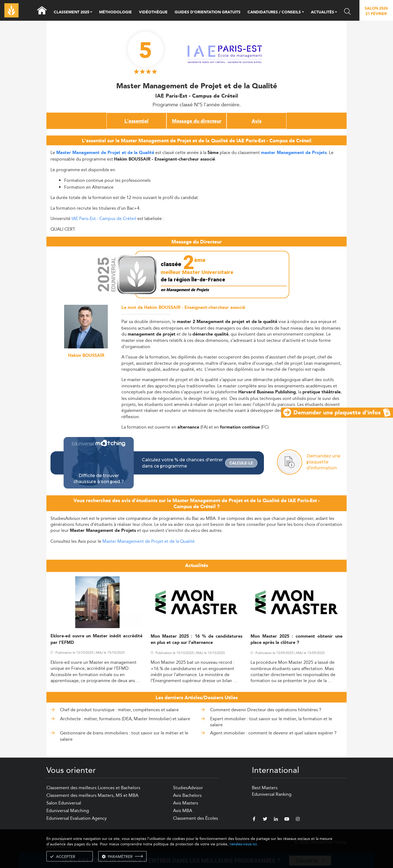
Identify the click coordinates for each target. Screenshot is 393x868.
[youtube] (287, 820)
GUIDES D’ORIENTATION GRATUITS (208, 12)
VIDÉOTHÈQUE (153, 12)
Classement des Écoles (196, 818)
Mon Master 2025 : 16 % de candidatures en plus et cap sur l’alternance (197, 640)
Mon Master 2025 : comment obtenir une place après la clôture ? (297, 640)
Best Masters (265, 788)
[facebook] (254, 820)
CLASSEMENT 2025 (72, 13)
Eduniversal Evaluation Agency (77, 818)
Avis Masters (186, 803)
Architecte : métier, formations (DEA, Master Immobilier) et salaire (125, 719)
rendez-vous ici (243, 844)
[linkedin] (276, 820)
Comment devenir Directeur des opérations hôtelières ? (266, 710)
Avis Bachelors (187, 795)
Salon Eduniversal (64, 803)
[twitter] (265, 820)
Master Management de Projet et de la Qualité (148, 541)
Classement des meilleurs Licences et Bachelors (93, 788)
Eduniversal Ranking (272, 794)
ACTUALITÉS (322, 13)
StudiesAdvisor (188, 788)
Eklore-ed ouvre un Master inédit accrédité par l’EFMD (96, 639)
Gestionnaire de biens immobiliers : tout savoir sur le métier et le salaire (124, 736)
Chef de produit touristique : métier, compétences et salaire (119, 710)
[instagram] (298, 820)
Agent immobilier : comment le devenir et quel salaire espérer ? (273, 733)
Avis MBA (183, 811)
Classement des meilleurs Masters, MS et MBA (92, 795)
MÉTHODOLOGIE (115, 12)
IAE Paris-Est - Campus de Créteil (104, 218)
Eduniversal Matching (68, 811)
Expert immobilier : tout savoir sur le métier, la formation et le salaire (271, 722)
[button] (91, 13)
